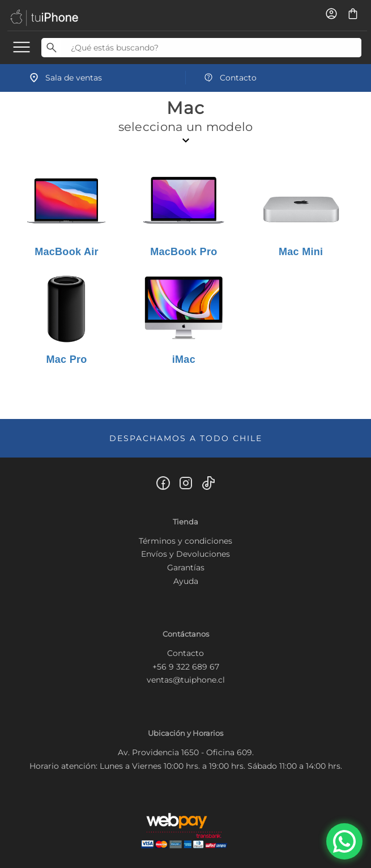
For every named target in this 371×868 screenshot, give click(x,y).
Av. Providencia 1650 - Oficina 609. (186, 752)
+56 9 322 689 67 (186, 667)
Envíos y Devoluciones (185, 554)
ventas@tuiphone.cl (186, 680)
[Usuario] (332, 18)
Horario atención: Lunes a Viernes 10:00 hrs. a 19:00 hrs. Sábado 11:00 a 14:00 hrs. (186, 766)
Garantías (186, 568)
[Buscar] (51, 48)
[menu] (22, 47)
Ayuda (186, 581)
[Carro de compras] (353, 18)
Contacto (185, 653)
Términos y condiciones (185, 541)
